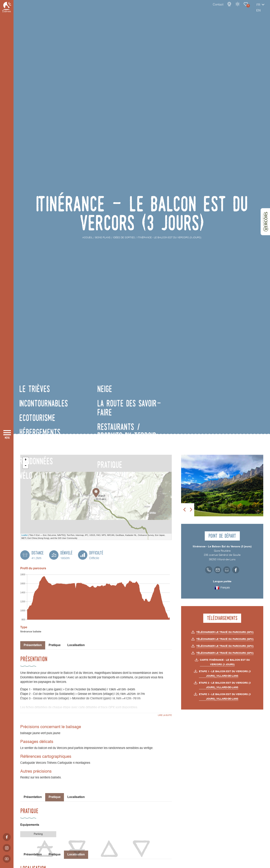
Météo (224, 8)
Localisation (76, 645)
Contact (205, 8)
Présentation (33, 797)
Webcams (216, 8)
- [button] (25, 466)
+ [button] (26, 460)
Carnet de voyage (233, 8)
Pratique (55, 645)
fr (245, 9)
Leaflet (24, 535)
